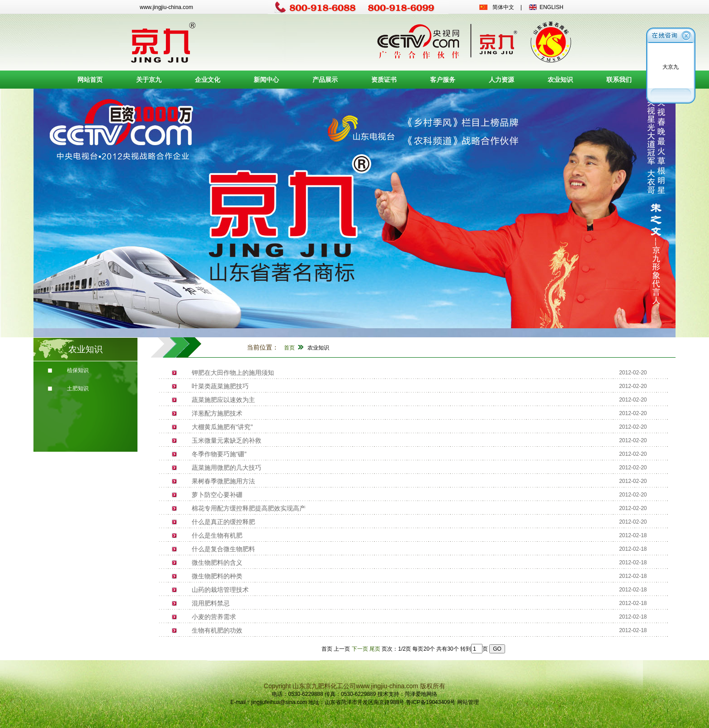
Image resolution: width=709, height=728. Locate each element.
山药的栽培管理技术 (220, 590)
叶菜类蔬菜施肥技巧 (220, 386)
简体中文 (503, 7)
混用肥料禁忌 (211, 603)
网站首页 (90, 80)
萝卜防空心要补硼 (217, 495)
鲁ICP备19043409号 (431, 702)
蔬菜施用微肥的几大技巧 (227, 468)
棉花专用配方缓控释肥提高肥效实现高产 (249, 508)
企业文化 (208, 80)
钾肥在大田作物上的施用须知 (233, 373)
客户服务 (443, 80)
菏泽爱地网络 (421, 694)
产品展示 (325, 80)
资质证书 (384, 80)
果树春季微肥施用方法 (223, 481)
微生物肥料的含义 (217, 563)
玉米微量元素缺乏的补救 (227, 440)
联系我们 (619, 80)
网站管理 (468, 702)
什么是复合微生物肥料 (223, 549)
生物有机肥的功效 (217, 630)
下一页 (360, 649)
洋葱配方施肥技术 (217, 413)
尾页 (375, 649)
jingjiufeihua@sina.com (279, 702)
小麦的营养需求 (214, 617)
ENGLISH (551, 7)
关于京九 (149, 80)
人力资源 (501, 80)
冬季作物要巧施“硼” (219, 454)
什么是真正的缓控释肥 (223, 522)
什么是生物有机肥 (217, 535)
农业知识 (560, 80)
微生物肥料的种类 (217, 576)
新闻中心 (266, 80)
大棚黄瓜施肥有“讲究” (222, 427)
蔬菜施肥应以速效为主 (223, 400)
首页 (289, 348)
